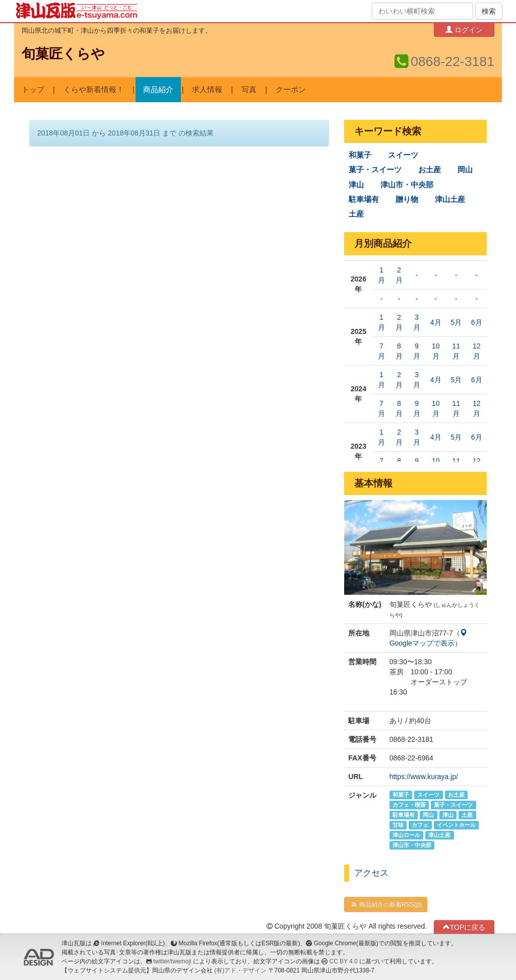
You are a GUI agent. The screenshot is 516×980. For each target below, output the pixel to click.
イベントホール (456, 825)
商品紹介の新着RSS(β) (385, 904)
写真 (249, 90)
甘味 (398, 825)
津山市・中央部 (407, 185)
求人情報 (207, 90)
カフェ (420, 825)
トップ (33, 90)
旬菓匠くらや (63, 54)
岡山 (465, 170)
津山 (356, 185)
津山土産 (450, 199)
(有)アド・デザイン (240, 970)
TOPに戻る (464, 927)
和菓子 (360, 155)
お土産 (430, 170)
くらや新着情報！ (94, 90)
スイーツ (403, 155)
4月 (436, 322)
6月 (477, 322)
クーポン (291, 90)
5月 (456, 322)
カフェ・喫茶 (409, 805)
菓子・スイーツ (375, 170)
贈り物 (407, 199)
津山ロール (406, 835)
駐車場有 (364, 199)
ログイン (464, 29)
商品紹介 (158, 90)
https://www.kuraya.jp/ (424, 777)
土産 (356, 214)
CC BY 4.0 (344, 961)
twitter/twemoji (172, 961)
